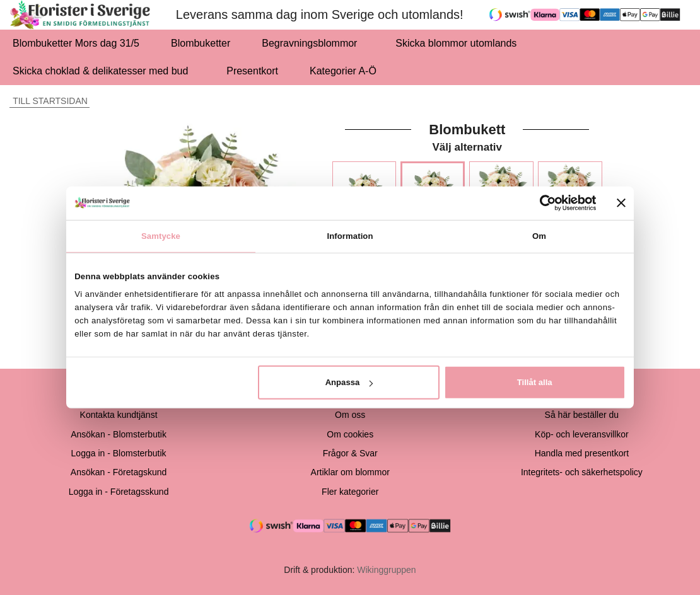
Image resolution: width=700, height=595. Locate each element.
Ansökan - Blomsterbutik (119, 434)
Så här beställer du (582, 415)
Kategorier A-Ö (347, 71)
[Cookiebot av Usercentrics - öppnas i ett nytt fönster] (541, 203)
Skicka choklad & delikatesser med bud (104, 71)
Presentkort (252, 71)
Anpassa (349, 382)
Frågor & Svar (350, 453)
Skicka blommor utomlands (456, 43)
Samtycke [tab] (161, 235)
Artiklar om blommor (350, 472)
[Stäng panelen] (621, 203)
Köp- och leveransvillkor (582, 434)
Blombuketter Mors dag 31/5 (76, 43)
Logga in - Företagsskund (119, 492)
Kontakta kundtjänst (119, 415)
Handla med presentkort (582, 453)
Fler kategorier (350, 492)
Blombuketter (201, 43)
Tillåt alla (535, 382)
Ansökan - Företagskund (119, 472)
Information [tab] (350, 235)
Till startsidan (49, 101)
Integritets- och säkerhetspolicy (582, 472)
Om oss (350, 415)
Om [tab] (539, 235)
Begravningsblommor (313, 43)
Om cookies (350, 434)
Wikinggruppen (386, 570)
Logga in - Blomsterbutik (119, 453)
